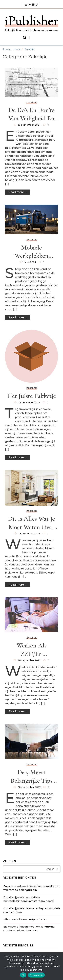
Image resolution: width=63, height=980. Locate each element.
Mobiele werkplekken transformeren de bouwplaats (32, 252)
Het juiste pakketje (32, 396)
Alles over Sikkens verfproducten (25, 919)
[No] (59, 966)
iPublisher (32, 21)
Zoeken (10, 861)
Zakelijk (32, 102)
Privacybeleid (36, 975)
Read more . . (17, 192)
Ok (23, 975)
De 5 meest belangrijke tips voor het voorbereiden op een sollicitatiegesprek (32, 777)
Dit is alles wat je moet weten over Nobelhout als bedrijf (32, 523)
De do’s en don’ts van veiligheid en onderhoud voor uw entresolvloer (32, 114)
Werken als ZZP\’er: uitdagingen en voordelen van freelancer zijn (32, 650)
